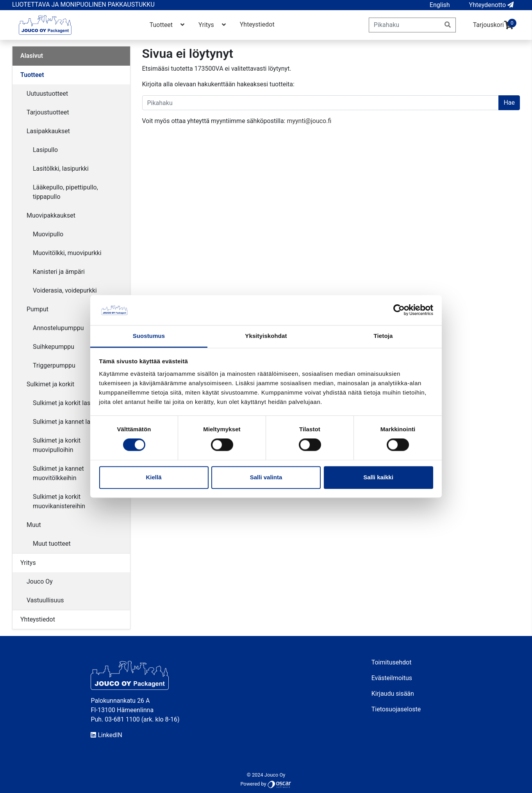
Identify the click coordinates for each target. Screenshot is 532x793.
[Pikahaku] (404, 25)
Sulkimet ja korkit (50, 384)
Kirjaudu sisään (393, 694)
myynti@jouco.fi (309, 121)
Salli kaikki (378, 477)
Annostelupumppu (58, 328)
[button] (440, 5)
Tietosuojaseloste (396, 709)
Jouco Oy (40, 581)
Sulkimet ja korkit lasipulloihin (74, 403)
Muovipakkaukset (51, 215)
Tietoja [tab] (383, 336)
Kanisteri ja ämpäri (59, 272)
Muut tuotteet (52, 544)
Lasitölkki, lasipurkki (61, 169)
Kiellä (154, 477)
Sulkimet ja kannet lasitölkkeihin (77, 422)
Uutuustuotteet (47, 94)
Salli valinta (266, 477)
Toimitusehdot (392, 662)
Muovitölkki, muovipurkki (67, 253)
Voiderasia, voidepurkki (65, 290)
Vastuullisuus (45, 600)
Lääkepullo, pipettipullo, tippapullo (65, 192)
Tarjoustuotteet (48, 112)
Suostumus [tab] (149, 336)
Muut (34, 525)
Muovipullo (48, 234)
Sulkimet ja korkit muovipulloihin (57, 445)
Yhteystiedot (257, 24)
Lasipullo (45, 150)
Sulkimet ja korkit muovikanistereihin (59, 501)
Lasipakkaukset (48, 131)
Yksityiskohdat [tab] (266, 336)
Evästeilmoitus (392, 678)
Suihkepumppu (54, 347)
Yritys (213, 25)
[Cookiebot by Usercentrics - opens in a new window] (399, 310)
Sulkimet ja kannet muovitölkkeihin (58, 473)
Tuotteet (168, 25)
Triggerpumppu (54, 365)
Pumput (37, 309)
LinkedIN (106, 735)
